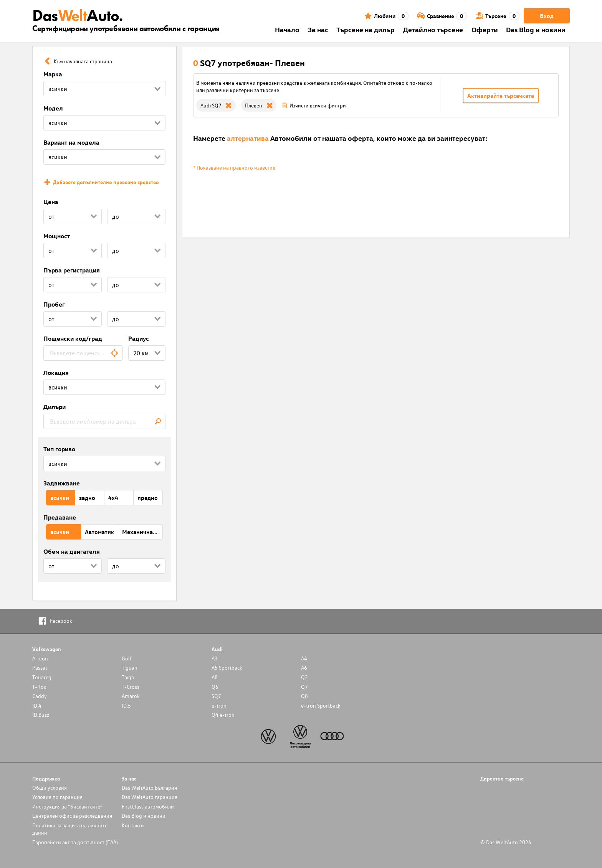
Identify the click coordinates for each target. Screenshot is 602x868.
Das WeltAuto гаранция (150, 797)
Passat (40, 668)
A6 (304, 668)
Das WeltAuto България (149, 788)
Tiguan (130, 668)
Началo (287, 29)
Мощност (57, 236)
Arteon (40, 658)
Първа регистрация (72, 270)
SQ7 (216, 696)
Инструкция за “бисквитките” (67, 806)
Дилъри (55, 407)
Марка (53, 74)
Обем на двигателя (72, 551)
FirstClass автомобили (148, 806)
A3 (215, 658)
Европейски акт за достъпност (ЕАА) (75, 842)
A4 (304, 658)
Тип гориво (59, 449)
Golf (127, 658)
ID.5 (126, 705)
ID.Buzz (41, 715)
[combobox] (83, 353)
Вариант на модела (71, 142)
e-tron (219, 705)
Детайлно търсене (433, 29)
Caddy (40, 696)
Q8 (304, 696)
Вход (547, 16)
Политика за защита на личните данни (70, 829)
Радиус (139, 338)
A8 (215, 677)
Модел (53, 108)
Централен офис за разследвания (72, 816)
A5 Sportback (227, 668)
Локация (56, 373)
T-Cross (131, 687)
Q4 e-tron (223, 715)
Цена (51, 202)
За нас (318, 29)
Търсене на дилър (365, 29)
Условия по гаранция (57, 797)
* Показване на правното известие (234, 167)
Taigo (128, 677)
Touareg (42, 677)
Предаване (60, 517)
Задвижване (62, 483)
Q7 (304, 687)
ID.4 (37, 705)
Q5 (215, 687)
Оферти (485, 29)
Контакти (133, 825)
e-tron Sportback (321, 705)
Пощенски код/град (73, 338)
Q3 (304, 677)
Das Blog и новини (536, 29)
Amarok (131, 696)
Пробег (54, 304)
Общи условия (50, 788)
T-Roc (39, 687)
